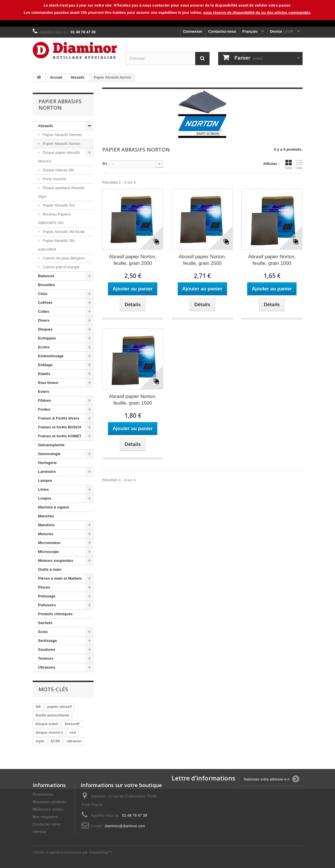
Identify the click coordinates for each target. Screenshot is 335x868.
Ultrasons (47, 667)
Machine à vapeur (54, 507)
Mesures (46, 534)
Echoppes (47, 338)
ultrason (74, 741)
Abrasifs (46, 126)
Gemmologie (50, 454)
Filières (45, 400)
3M (38, 707)
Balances (46, 276)
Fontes (44, 409)
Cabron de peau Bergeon (63, 258)
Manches (46, 516)
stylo (40, 741)
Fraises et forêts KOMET (60, 436)
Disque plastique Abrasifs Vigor (62, 192)
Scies (43, 632)
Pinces (44, 587)
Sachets (45, 623)
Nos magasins (45, 817)
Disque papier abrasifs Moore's (59, 157)
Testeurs (46, 658)
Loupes (45, 498)
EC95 (56, 741)
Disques (45, 329)
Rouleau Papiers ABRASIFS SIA (54, 219)
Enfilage (45, 365)
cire (73, 732)
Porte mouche (54, 179)
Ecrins (44, 347)
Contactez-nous (222, 31)
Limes (44, 489)
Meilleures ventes (48, 809)
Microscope (49, 552)
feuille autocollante (53, 715)
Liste (299, 164)
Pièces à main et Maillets (60, 578)
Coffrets (45, 303)
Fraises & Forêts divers (59, 418)
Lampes (45, 480)
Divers (44, 320)
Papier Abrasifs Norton (61, 144)
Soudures (47, 649)
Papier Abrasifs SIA (59, 205)
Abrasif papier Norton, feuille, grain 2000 (133, 260)
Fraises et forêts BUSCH (60, 427)
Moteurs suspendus (56, 561)
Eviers (44, 392)
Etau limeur (48, 383)
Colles (44, 311)
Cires (43, 294)
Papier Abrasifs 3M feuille (63, 232)
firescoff (72, 724)
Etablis (44, 374)
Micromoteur (50, 543)
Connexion (192, 31)
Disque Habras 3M (58, 170)
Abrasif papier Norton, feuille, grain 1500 (133, 400)
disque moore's (49, 732)
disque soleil (47, 724)
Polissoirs (47, 605)
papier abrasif (60, 707)
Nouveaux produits (50, 802)
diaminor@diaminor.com (125, 826)
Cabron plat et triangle (61, 267)
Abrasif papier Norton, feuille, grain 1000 (272, 260)
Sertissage (48, 641)
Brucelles (47, 285)
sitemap (40, 832)
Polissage (47, 596)
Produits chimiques (56, 614)
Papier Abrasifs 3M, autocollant (57, 245)
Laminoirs (47, 472)
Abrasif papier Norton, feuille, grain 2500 (202, 260)
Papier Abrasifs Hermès (62, 135)
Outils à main (50, 569)
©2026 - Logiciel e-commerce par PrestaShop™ (72, 852)
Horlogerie (48, 463)
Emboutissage (51, 356)
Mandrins (47, 525)
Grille (288, 164)
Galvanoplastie (51, 445)
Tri (104, 164)
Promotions (43, 794)
